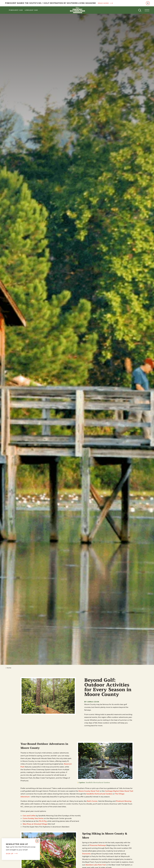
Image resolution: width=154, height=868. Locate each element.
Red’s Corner (92, 801)
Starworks (86, 854)
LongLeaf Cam (31, 10)
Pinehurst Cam (16, 10)
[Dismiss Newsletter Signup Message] (37, 841)
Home (8, 668)
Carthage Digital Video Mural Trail (119, 791)
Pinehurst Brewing (124, 801)
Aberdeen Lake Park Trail (96, 865)
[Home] (77, 10)
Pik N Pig (43, 821)
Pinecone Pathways (98, 845)
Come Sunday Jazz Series (33, 818)
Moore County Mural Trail (89, 791)
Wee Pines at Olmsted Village (35, 824)
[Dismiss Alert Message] (148, 3)
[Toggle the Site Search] (140, 10)
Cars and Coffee (29, 816)
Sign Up (12, 854)
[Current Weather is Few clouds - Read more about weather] (132, 10)
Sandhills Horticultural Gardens (99, 794)
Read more (105, 3)
